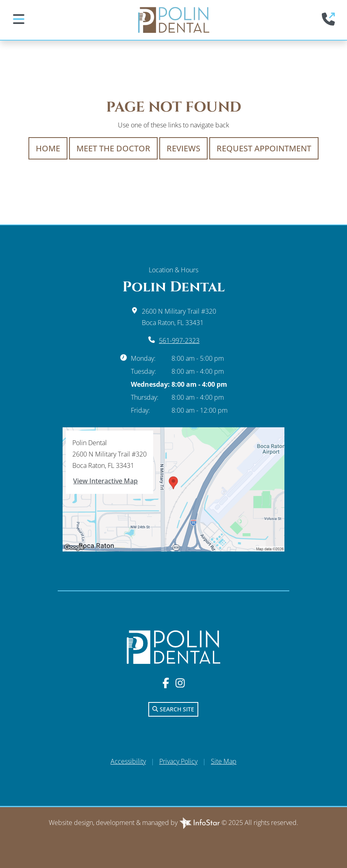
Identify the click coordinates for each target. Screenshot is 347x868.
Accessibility (128, 761)
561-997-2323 (179, 340)
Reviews (183, 148)
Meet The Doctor (113, 148)
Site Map (224, 761)
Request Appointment (264, 148)
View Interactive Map (105, 481)
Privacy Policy (178, 761)
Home (48, 148)
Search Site (173, 709)
